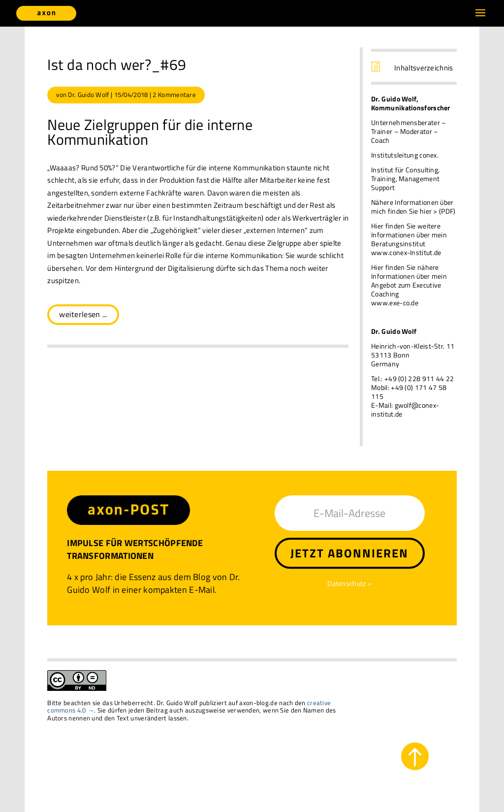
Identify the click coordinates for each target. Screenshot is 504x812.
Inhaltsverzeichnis (424, 68)
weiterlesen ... (83, 314)
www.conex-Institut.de (406, 252)
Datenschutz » (349, 583)
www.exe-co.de (395, 303)
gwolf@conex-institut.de (405, 409)
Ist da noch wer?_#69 (117, 65)
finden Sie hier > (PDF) (422, 211)
